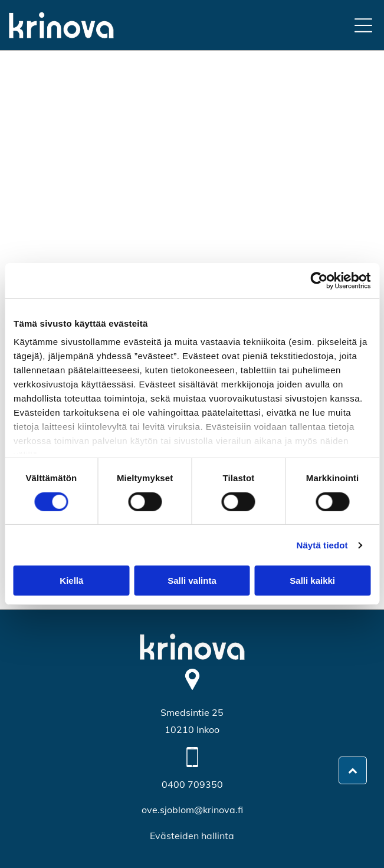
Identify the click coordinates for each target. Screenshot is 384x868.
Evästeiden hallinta (192, 836)
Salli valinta (192, 581)
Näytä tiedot (322, 545)
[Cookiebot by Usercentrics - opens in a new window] (319, 281)
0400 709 (183, 784)
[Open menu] (363, 25)
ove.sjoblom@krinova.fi (192, 810)
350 (214, 784)
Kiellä (71, 581)
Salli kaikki (312, 581)
